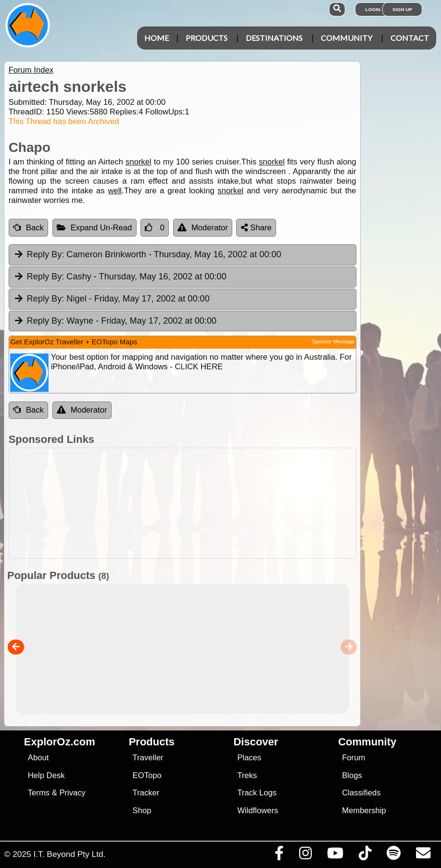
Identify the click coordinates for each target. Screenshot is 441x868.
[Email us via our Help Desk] (423, 855)
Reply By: (46, 254)
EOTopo (147, 775)
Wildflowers (258, 811)
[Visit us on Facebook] (279, 855)
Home (157, 38)
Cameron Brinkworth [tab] (147, 255)
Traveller (148, 758)
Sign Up (402, 9)
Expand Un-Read (94, 228)
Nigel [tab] (112, 299)
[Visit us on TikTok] (365, 855)
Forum (353, 758)
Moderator (203, 228)
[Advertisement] (226, 503)
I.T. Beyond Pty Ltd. (69, 854)
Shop (142, 811)
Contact (410, 38)
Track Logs (257, 793)
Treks (247, 775)
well (115, 191)
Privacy (72, 793)
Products (207, 38)
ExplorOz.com (60, 742)
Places (249, 758)
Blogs (352, 775)
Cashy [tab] (120, 277)
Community (346, 38)
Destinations (274, 38)
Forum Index (31, 70)
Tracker (146, 793)
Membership (364, 811)
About (38, 758)
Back (28, 228)
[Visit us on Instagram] (305, 855)
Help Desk (46, 775)
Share (256, 228)
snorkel (139, 162)
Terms (39, 793)
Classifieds (361, 793)
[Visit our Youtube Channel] (335, 855)
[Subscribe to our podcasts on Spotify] (393, 855)
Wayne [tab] (115, 321)
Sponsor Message (334, 341)
